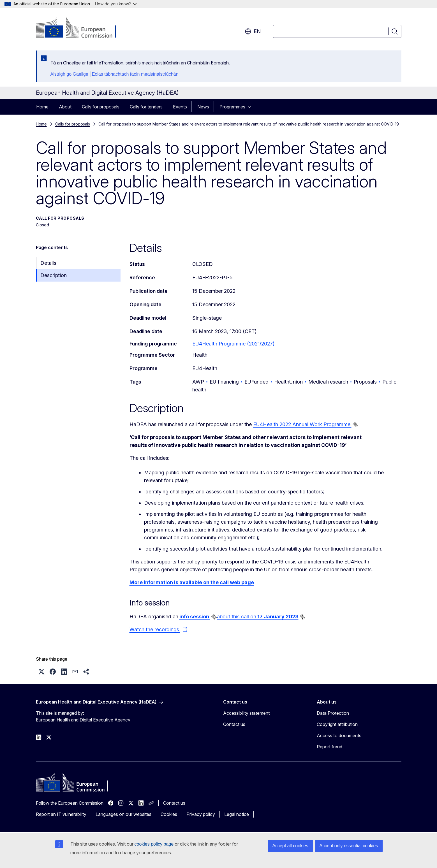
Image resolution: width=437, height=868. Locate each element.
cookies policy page (154, 844)
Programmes (232, 107)
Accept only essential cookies (349, 846)
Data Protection (333, 713)
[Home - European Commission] (81, 28)
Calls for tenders (146, 107)
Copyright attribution (337, 724)
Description (54, 275)
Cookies (169, 814)
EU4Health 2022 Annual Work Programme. (302, 424)
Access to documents (339, 735)
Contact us (234, 724)
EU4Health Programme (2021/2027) (233, 344)
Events (180, 107)
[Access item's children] (251, 107)
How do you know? (116, 4)
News (203, 107)
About (65, 107)
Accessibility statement (246, 713)
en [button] (253, 31)
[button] (41, 672)
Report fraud (330, 747)
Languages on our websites (123, 814)
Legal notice (237, 814)
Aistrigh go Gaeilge (69, 74)
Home (42, 107)
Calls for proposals (101, 107)
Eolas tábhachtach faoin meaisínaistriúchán (135, 74)
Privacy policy (201, 814)
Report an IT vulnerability (61, 814)
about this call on (258, 617)
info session (195, 617)
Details (48, 263)
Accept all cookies (290, 846)
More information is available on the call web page (192, 582)
